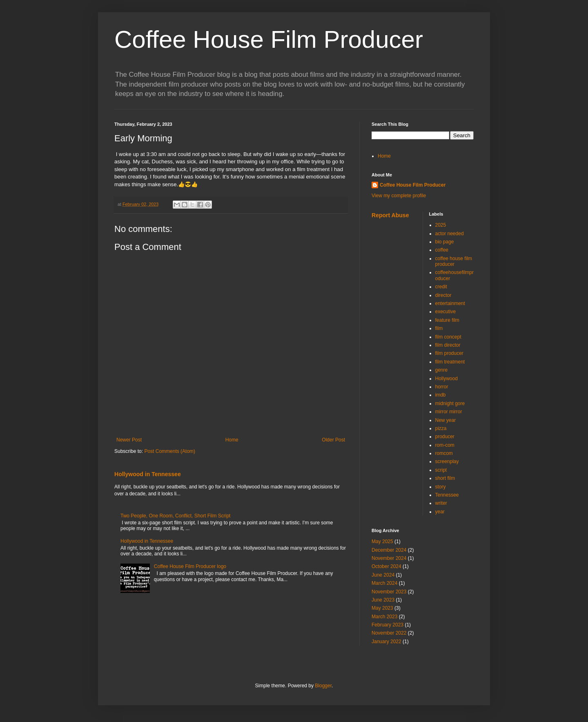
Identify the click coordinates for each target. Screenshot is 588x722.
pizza (441, 428)
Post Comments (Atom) (170, 451)
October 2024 (386, 566)
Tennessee (447, 495)
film (439, 328)
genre (442, 370)
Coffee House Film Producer (269, 39)
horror (442, 387)
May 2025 (382, 541)
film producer (449, 353)
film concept (448, 337)
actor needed (450, 234)
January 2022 (386, 642)
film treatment (450, 362)
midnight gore (450, 403)
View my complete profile (399, 196)
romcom (444, 453)
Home (232, 440)
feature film (447, 320)
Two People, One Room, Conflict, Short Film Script (175, 516)
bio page (445, 242)
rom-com (445, 445)
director (443, 295)
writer (441, 503)
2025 (441, 225)
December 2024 (389, 550)
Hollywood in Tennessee (148, 474)
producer (445, 437)
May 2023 (382, 608)
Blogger (323, 686)
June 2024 (383, 575)
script (441, 470)
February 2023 (388, 625)
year (440, 512)
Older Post (333, 440)
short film (445, 478)
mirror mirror (449, 412)
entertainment (450, 303)
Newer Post (129, 440)
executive (446, 312)
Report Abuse (390, 215)
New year (446, 420)
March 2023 (384, 617)
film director (448, 345)
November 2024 (389, 558)
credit (441, 287)
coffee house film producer (454, 261)
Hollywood (447, 379)
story (441, 487)
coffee (442, 250)
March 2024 (384, 583)
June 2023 (383, 600)
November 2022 (389, 633)
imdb (441, 395)
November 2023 (389, 592)
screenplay (447, 461)
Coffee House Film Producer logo (190, 566)
